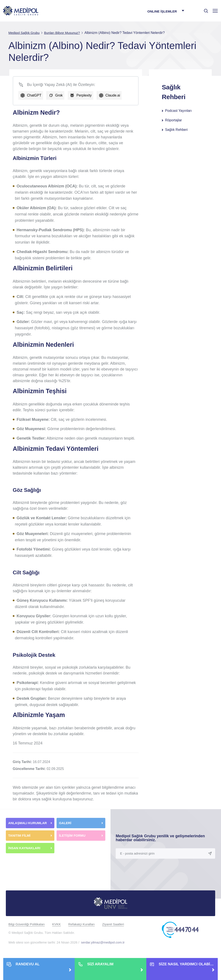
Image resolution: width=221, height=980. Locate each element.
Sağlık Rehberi (176, 130)
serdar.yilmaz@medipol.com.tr (103, 942)
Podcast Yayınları (178, 111)
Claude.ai (113, 95)
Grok (59, 95)
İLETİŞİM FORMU (72, 835)
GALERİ (65, 823)
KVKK (57, 924)
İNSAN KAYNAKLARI (25, 848)
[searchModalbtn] (204, 9)
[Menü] (215, 11)
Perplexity (84, 95)
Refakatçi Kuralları (81, 924)
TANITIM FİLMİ (19, 835)
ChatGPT (34, 95)
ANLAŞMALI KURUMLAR (28, 823)
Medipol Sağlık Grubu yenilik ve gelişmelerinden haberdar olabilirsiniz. (160, 838)
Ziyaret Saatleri (113, 924)
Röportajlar (174, 120)
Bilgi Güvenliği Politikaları (27, 924)
